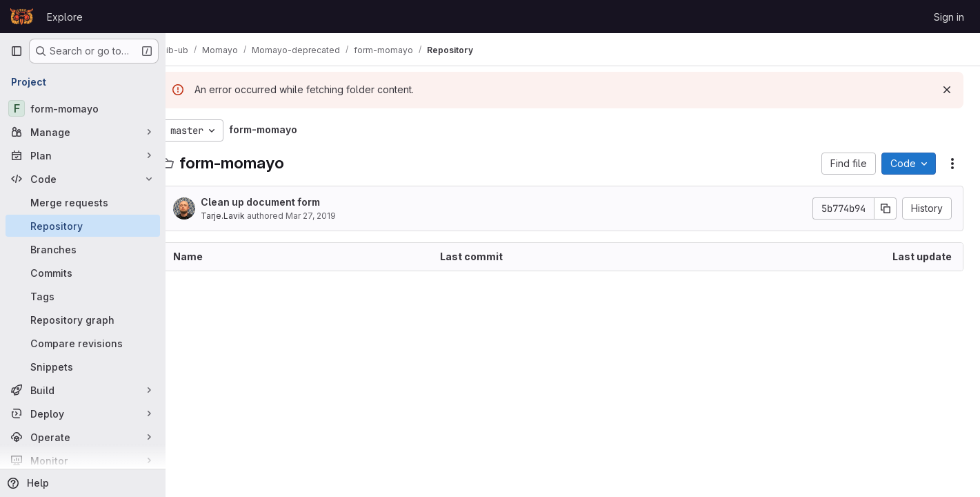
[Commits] (83, 273)
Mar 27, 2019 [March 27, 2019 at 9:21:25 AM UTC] (331, 216)
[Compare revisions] (83, 343)
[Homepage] (22, 17)
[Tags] (83, 296)
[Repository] (83, 226)
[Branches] (83, 249)
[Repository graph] (83, 320)
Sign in (949, 17)
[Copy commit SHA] (886, 208)
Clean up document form (281, 202)
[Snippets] (83, 367)
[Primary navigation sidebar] (17, 51)
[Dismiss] (947, 90)
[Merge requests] (83, 202)
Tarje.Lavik (243, 216)
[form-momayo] (83, 108)
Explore (65, 17)
